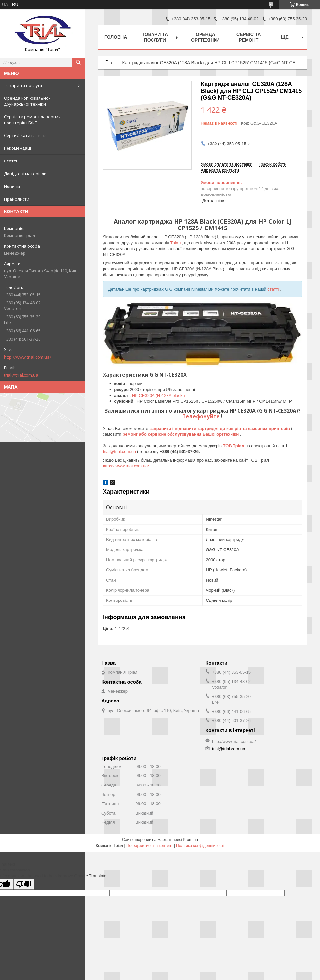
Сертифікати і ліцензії (26, 135)
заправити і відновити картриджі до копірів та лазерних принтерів (220, 428)
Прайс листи (17, 199)
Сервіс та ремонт (249, 37)
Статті (10, 161)
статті (274, 289)
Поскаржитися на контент (150, 846)
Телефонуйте (202, 416)
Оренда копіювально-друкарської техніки (27, 101)
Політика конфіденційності (200, 846)
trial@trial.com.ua (21, 375)
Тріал (176, 243)
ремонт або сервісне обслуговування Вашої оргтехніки (181, 434)
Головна (116, 37)
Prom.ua (191, 840)
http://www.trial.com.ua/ (28, 357)
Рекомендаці (17, 148)
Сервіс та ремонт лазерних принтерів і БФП (32, 120)
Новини (12, 186)
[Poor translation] (24, 884)
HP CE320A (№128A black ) (159, 395)
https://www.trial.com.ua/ (126, 466)
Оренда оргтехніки (205, 37)
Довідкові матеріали (25, 174)
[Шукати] (78, 62)
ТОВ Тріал (234, 446)
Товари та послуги (23, 85)
